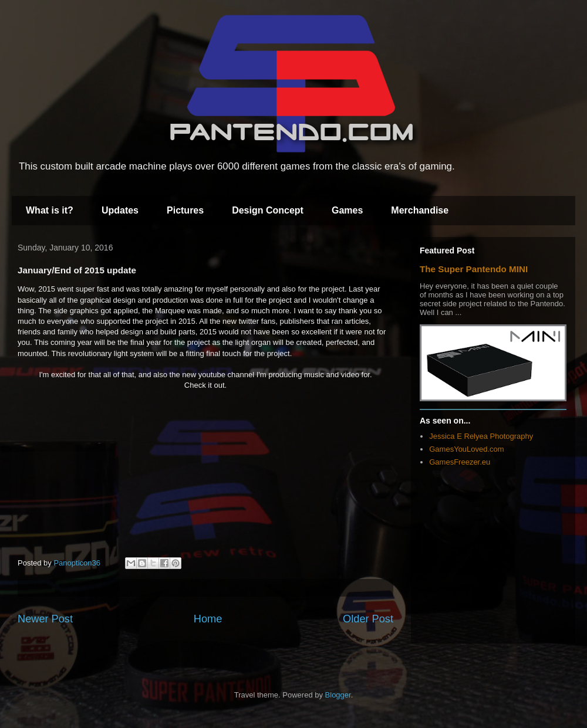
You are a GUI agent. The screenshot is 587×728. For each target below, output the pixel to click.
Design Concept (268, 210)
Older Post (368, 619)
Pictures (185, 210)
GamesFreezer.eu (460, 462)
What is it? (50, 210)
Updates (120, 210)
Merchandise (420, 210)
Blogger (338, 695)
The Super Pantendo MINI (474, 269)
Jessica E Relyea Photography (481, 436)
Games (347, 210)
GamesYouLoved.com (466, 449)
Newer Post (45, 619)
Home (208, 619)
